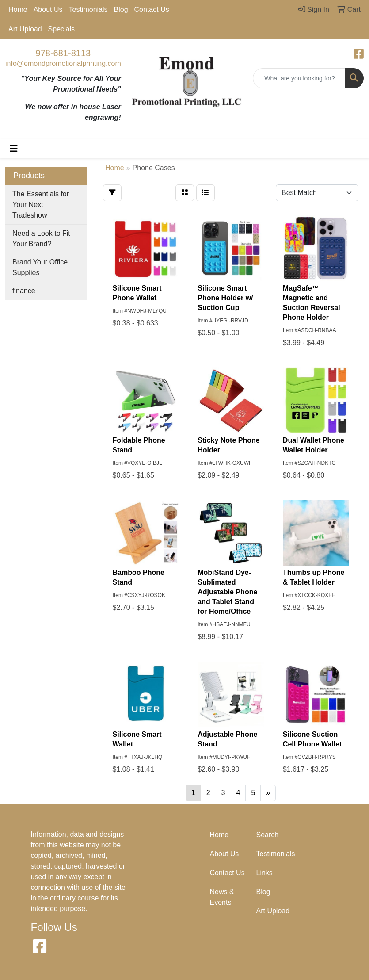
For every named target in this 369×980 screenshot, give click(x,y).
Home (18, 10)
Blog (121, 10)
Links (264, 873)
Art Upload (25, 29)
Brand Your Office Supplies (40, 267)
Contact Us (152, 10)
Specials (61, 29)
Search (268, 835)
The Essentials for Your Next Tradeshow (41, 205)
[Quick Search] (299, 78)
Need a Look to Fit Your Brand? (41, 239)
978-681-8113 (63, 53)
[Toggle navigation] (14, 149)
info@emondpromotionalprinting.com (63, 63)
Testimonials (88, 10)
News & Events (222, 897)
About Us (48, 10)
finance (24, 291)
